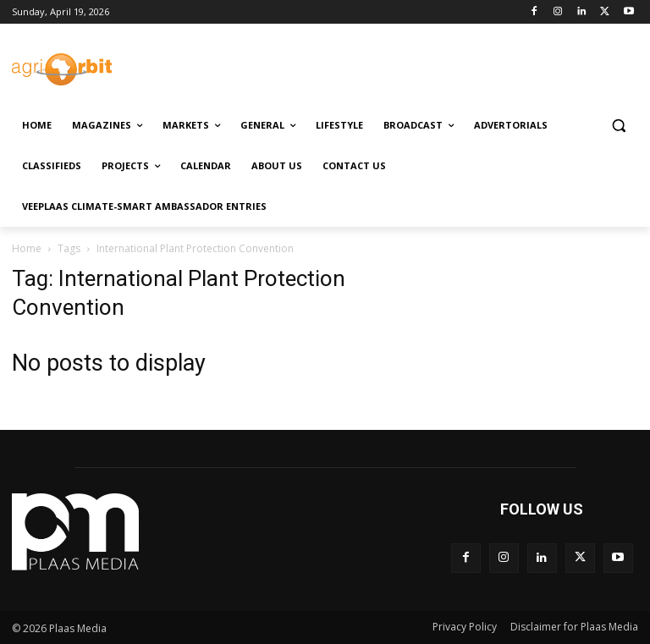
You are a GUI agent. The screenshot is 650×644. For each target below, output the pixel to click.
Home (27, 248)
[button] (618, 126)
